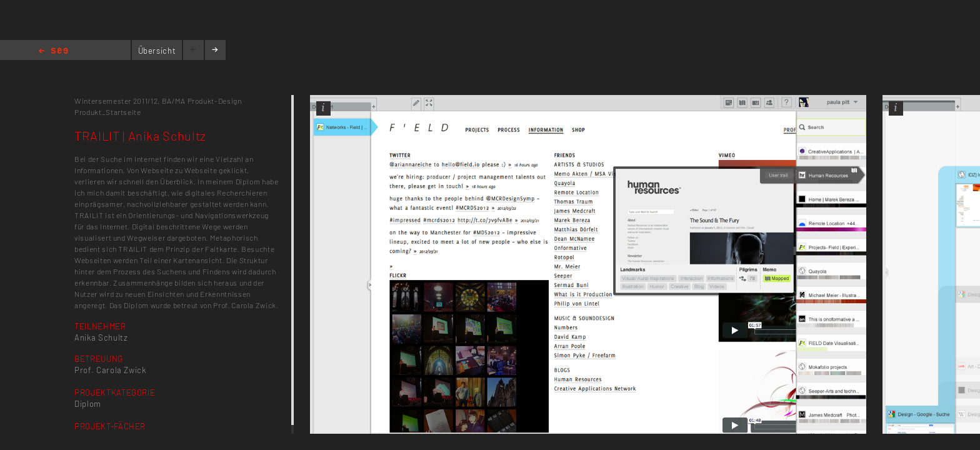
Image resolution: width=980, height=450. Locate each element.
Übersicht (157, 51)
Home (53, 52)
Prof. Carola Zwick (110, 370)
